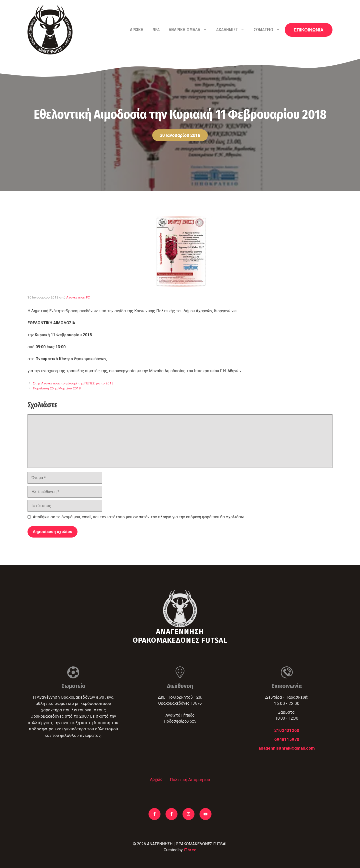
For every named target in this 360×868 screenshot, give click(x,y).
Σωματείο (269, 30)
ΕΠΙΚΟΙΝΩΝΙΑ (309, 30)
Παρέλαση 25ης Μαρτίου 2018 (57, 388)
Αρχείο (156, 779)
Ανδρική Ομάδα (190, 30)
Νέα (156, 30)
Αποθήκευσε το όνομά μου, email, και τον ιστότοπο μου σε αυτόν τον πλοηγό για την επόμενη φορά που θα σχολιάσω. (139, 517)
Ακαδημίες (233, 30)
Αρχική (137, 30)
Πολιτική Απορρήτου (190, 780)
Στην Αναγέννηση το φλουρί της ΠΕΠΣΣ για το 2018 (73, 383)
